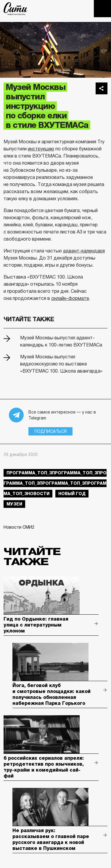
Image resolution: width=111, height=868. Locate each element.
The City (16, 9)
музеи (14, 504)
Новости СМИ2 (19, 527)
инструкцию (41, 149)
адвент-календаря (84, 251)
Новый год (72, 494)
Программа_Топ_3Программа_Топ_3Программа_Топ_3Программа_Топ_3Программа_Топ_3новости (55, 483)
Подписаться (50, 431)
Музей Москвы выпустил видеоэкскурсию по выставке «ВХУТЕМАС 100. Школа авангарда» (61, 364)
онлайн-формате (70, 298)
